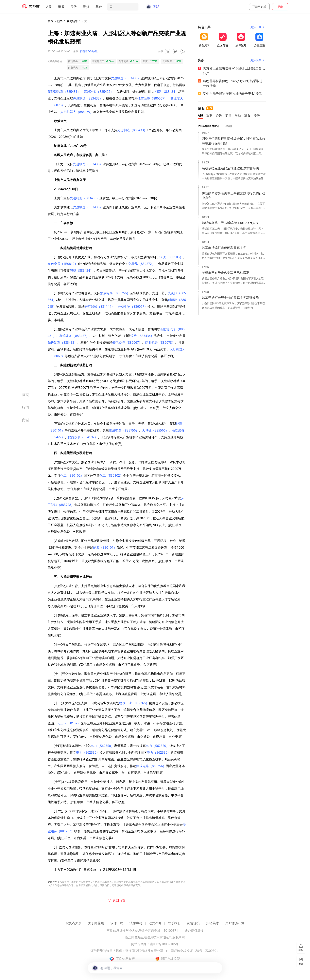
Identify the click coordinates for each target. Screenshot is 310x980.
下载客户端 (259, 7)
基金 (99, 7)
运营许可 (155, 923)
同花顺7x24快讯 (89, 51)
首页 (50, 21)
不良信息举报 (125, 959)
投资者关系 (74, 923)
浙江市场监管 (170, 959)
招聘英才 (213, 923)
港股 (61, 7)
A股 (49, 7)
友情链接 (193, 923)
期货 (86, 7)
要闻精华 (72, 21)
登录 (280, 7)
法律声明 (136, 923)
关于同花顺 (96, 923)
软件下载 (117, 923)
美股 (74, 7)
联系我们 (174, 923)
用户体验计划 (235, 923)
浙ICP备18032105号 (164, 944)
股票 (60, 21)
